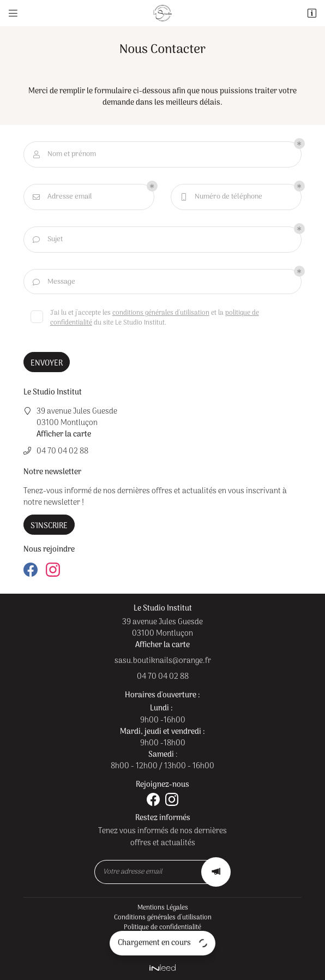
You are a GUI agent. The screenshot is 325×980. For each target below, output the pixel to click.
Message (53, 282)
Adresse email (62, 197)
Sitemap (162, 947)
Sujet (47, 240)
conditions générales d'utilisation (161, 313)
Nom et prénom (64, 154)
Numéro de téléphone (220, 197)
